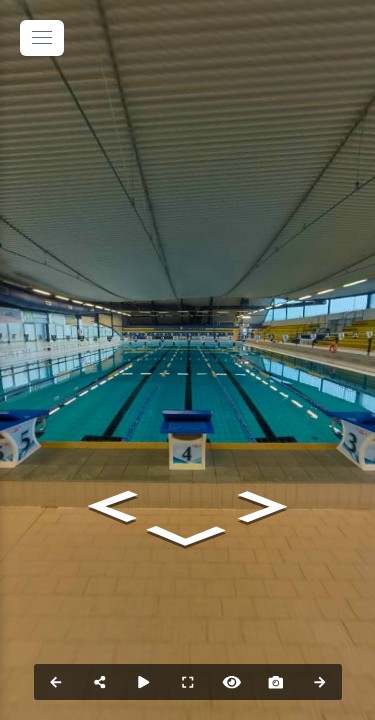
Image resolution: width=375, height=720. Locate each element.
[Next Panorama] (320, 682)
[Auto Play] (144, 682)
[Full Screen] (188, 682)
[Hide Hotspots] (232, 682)
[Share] (100, 682)
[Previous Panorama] (56, 682)
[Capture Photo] (276, 682)
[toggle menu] (42, 38)
